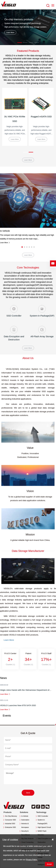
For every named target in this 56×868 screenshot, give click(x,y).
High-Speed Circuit (44, 827)
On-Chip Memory (11, 816)
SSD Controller (43, 816)
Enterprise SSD (10, 827)
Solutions (24, 812)
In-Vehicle (5, 318)
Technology (41, 812)
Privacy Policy (32, 860)
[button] (20, 43)
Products (8, 812)
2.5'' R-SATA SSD (15, 116)
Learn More (10, 32)
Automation (25, 820)
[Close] (53, 839)
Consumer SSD (11, 820)
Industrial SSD (10, 824)
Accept (49, 864)
